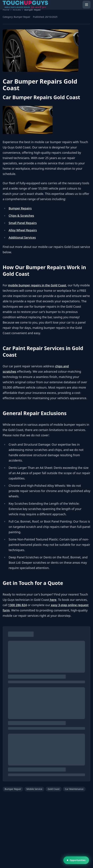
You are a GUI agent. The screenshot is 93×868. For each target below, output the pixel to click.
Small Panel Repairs (23, 223)
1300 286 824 (17, 605)
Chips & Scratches (21, 216)
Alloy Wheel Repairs (23, 230)
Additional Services (22, 237)
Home (6, 10)
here (53, 600)
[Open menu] (87, 5)
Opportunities (76, 860)
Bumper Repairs (20, 208)
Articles (17, 10)
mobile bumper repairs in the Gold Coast (37, 285)
